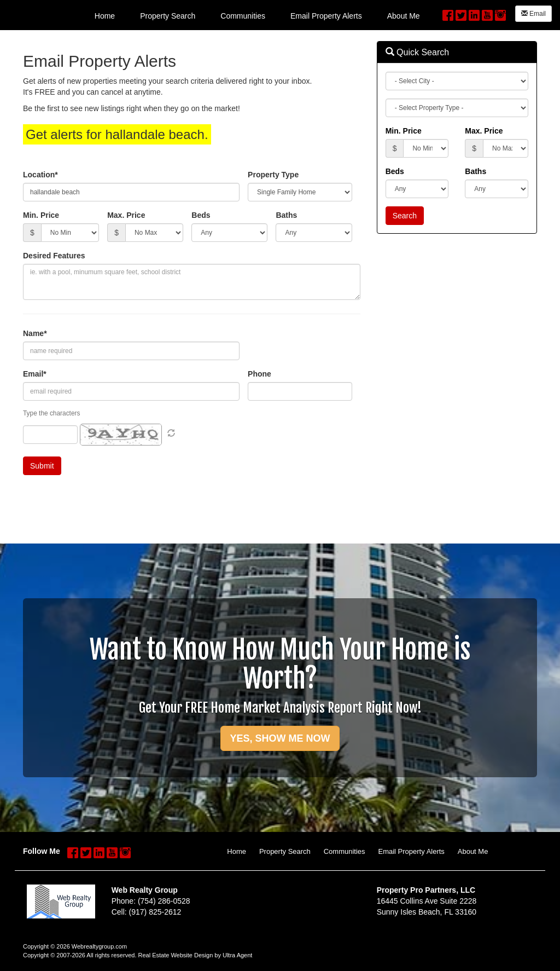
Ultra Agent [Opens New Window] (237, 955)
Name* (35, 333)
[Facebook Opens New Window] (448, 14)
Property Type (273, 175)
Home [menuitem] (105, 16)
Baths (286, 215)
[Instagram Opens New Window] (500, 14)
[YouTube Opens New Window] (487, 14)
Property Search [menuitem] (168, 16)
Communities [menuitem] (243, 16)
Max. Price (126, 215)
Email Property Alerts (411, 851)
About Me (473, 851)
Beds (201, 215)
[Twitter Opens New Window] (461, 14)
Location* (40, 175)
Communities (345, 851)
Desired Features (54, 256)
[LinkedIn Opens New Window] (474, 14)
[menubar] (257, 15)
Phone (259, 374)
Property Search (285, 851)
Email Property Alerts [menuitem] (326, 16)
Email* (35, 374)
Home (237, 851)
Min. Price (41, 215)
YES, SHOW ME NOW (280, 738)
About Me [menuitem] (404, 16)
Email (533, 14)
